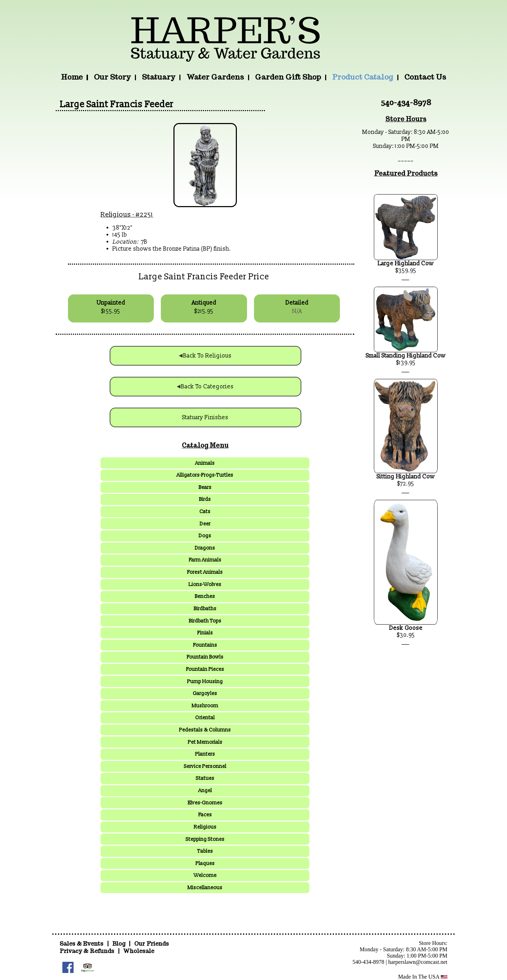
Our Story (112, 77)
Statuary (159, 77)
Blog (119, 944)
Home (72, 77)
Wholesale (139, 951)
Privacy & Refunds (87, 951)
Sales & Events (82, 944)
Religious (116, 215)
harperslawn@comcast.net (418, 962)
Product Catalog (363, 77)
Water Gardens (215, 77)
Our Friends (152, 944)
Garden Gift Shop (288, 77)
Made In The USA (423, 977)
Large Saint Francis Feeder (117, 104)
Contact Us (425, 77)
